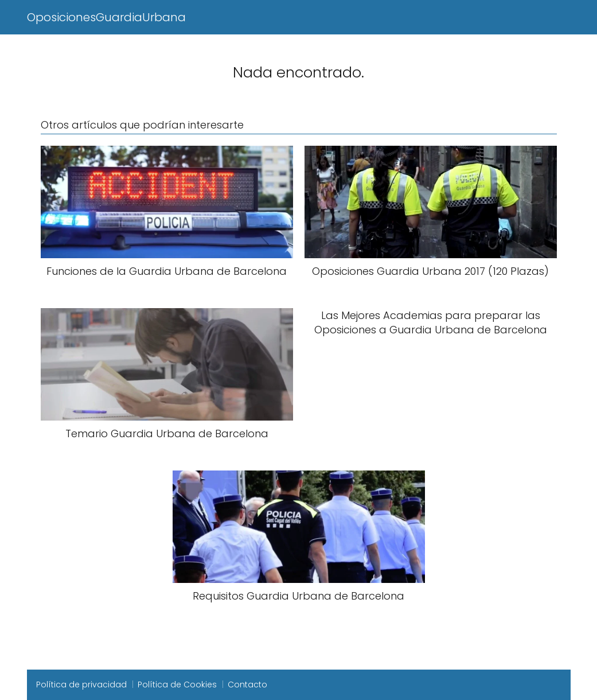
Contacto (247, 685)
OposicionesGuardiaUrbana (106, 17)
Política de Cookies (177, 685)
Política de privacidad (81, 685)
